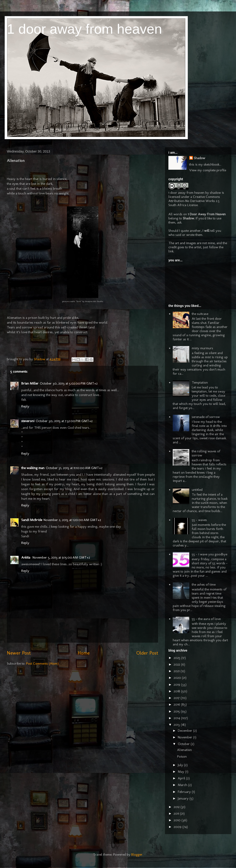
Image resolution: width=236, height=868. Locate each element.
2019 (177, 685)
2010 (178, 820)
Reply (25, 406)
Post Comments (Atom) (42, 663)
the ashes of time (204, 584)
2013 (177, 725)
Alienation (184, 750)
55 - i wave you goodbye (210, 554)
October (184, 744)
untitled (197, 490)
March (183, 785)
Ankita (26, 557)
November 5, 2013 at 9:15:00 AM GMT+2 (61, 557)
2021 (177, 671)
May (181, 772)
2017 (177, 698)
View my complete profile (208, 170)
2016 (177, 704)
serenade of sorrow (206, 417)
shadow (215, 193)
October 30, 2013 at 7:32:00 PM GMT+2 (64, 421)
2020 (178, 678)
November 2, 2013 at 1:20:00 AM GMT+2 (72, 520)
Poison (182, 756)
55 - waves (199, 520)
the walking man (33, 468)
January (184, 798)
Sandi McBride (32, 520)
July (181, 765)
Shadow (199, 158)
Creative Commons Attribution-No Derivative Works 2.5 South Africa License (194, 201)
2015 (177, 711)
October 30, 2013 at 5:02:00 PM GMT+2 (69, 383)
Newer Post (19, 653)
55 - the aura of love (206, 619)
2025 (177, 658)
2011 (177, 813)
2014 (177, 718)
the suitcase (200, 314)
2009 (178, 827)
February (185, 792)
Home (84, 653)
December (185, 731)
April (182, 778)
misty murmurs (202, 348)
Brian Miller (30, 383)
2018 (177, 691)
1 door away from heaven (84, 29)
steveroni (28, 421)
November (185, 737)
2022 (177, 664)
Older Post (147, 653)
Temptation (200, 382)
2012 (177, 807)
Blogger (137, 854)
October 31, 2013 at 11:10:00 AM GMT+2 (74, 468)
